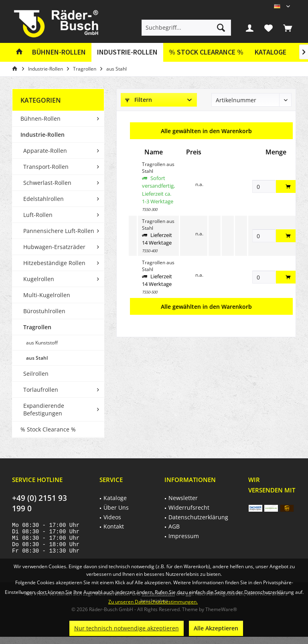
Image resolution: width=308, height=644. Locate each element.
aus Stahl (37, 358)
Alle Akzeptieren (216, 628)
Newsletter (183, 498)
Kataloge (271, 52)
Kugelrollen (39, 279)
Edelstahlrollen (44, 199)
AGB (174, 526)
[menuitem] (288, 28)
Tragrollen (37, 327)
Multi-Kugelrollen (47, 295)
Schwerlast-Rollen (47, 183)
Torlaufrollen (41, 390)
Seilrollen (36, 374)
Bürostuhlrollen (44, 311)
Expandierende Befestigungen (44, 409)
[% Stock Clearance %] (206, 52)
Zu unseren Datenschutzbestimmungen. (153, 602)
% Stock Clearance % (48, 429)
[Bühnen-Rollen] (59, 52)
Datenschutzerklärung (198, 517)
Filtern (139, 100)
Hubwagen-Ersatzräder (54, 247)
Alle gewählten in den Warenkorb (206, 131)
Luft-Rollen (38, 215)
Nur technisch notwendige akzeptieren (127, 628)
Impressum (184, 536)
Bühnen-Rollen (41, 118)
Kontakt (114, 526)
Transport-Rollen (46, 167)
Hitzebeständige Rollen (54, 263)
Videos (112, 517)
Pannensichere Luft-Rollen (59, 231)
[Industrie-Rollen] (127, 52)
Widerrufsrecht (189, 507)
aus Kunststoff (42, 343)
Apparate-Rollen (45, 151)
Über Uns (116, 507)
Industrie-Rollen (43, 135)
